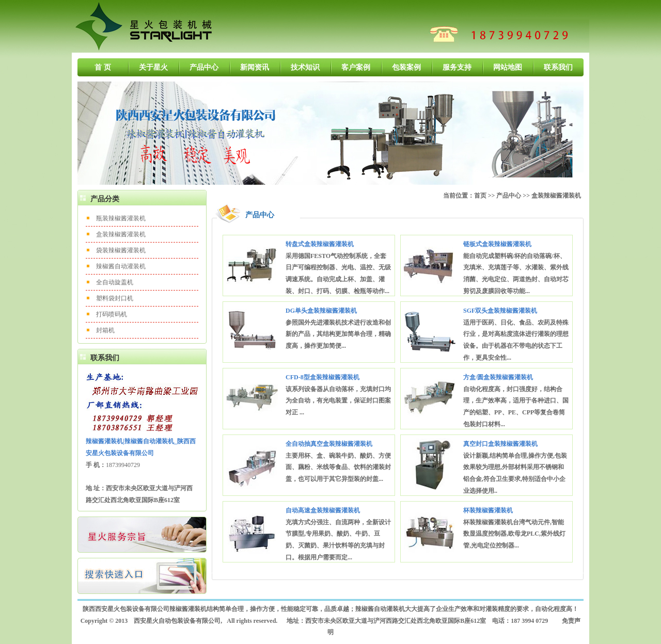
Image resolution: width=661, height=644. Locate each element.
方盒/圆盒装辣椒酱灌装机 (498, 377)
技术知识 (305, 67)
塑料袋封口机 (115, 298)
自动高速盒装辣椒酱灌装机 (323, 510)
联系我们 (558, 67)
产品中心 (204, 67)
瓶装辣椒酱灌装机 (121, 218)
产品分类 (105, 199)
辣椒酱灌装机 (188, 609)
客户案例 (356, 67)
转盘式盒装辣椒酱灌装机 (320, 244)
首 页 (103, 67)
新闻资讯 (255, 67)
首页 (480, 196)
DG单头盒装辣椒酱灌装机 (321, 311)
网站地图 (508, 67)
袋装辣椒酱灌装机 (121, 250)
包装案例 (406, 67)
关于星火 (153, 67)
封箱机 (105, 330)
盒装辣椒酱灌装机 (121, 234)
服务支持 (457, 67)
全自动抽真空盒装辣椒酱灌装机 (329, 444)
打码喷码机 (112, 314)
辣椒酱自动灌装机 (121, 266)
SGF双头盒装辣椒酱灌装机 (500, 311)
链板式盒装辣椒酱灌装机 (497, 244)
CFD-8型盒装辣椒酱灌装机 (322, 377)
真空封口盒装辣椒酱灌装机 (500, 444)
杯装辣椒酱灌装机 (488, 510)
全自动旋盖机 (115, 282)
